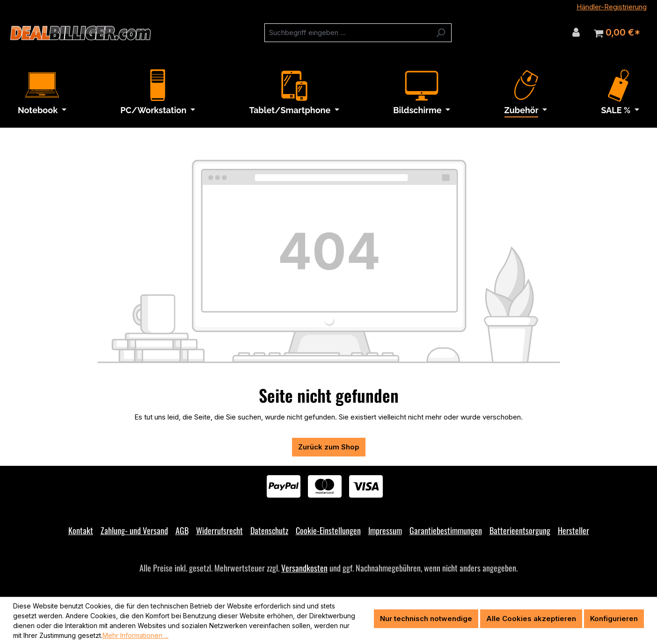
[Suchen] (441, 33)
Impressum (385, 530)
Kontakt (81, 530)
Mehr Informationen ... (135, 635)
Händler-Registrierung (612, 7)
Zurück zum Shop (329, 447)
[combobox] (347, 33)
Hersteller (573, 530)
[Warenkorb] (617, 33)
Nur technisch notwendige (426, 619)
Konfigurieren (614, 619)
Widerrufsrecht (219, 530)
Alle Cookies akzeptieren (531, 619)
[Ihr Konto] (576, 32)
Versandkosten (304, 568)
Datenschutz (269, 530)
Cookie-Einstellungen (328, 530)
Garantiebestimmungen (446, 530)
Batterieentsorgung (520, 530)
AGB (182, 530)
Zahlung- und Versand (134, 530)
